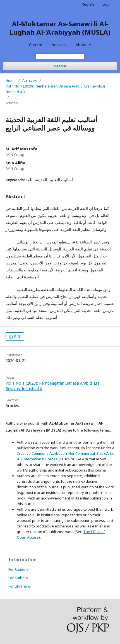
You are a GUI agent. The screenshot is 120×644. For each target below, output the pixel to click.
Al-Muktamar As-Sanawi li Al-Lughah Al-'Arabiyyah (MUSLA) (60, 28)
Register (89, 4)
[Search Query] (60, 56)
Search (60, 66)
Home (11, 80)
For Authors (18, 578)
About (82, 45)
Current (36, 45)
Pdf (17, 337)
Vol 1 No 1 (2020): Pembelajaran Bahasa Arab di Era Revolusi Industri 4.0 (55, 89)
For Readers (19, 569)
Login (107, 4)
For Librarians (20, 586)
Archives (59, 45)
